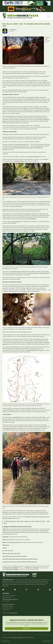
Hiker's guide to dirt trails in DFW (11, 553)
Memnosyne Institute (8, 604)
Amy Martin (13, 29)
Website (5, 548)
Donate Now (27, 629)
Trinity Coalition (32, 219)
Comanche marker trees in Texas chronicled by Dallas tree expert (20, 562)
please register (16, 221)
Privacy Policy (47, 641)
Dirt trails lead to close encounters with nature (15, 556)
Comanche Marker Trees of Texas (35, 350)
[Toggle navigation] (49, 16)
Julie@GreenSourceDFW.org (10, 599)
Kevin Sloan (30, 99)
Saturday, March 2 (20, 161)
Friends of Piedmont (34, 157)
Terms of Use (6, 641)
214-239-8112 (6, 610)
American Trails (9, 428)
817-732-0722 (6, 601)
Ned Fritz (26, 108)
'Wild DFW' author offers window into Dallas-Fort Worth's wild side (20, 559)
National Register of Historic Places (39, 273)
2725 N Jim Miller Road (13, 542)
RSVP (8, 545)
